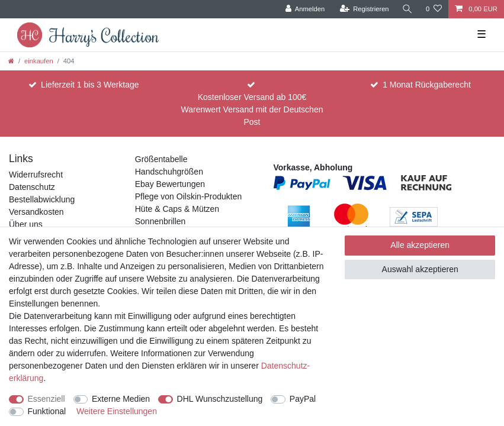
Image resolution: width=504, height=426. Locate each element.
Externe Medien (121, 399)
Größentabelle (161, 159)
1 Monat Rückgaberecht (427, 85)
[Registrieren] (364, 9)
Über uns (26, 224)
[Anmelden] (305, 9)
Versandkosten (36, 212)
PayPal (303, 399)
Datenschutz (32, 187)
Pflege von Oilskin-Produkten (189, 196)
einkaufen (39, 61)
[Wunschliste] (434, 9)
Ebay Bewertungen (170, 184)
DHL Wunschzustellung (220, 399)
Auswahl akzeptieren (420, 269)
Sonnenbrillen (160, 221)
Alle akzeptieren (420, 245)
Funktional (47, 411)
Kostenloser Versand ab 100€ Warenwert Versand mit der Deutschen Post (252, 109)
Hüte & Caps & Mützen (177, 209)
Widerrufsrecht (36, 175)
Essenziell (46, 399)
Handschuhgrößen (169, 172)
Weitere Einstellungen (117, 411)
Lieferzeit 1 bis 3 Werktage (90, 85)
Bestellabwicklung (42, 199)
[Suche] (407, 9)
